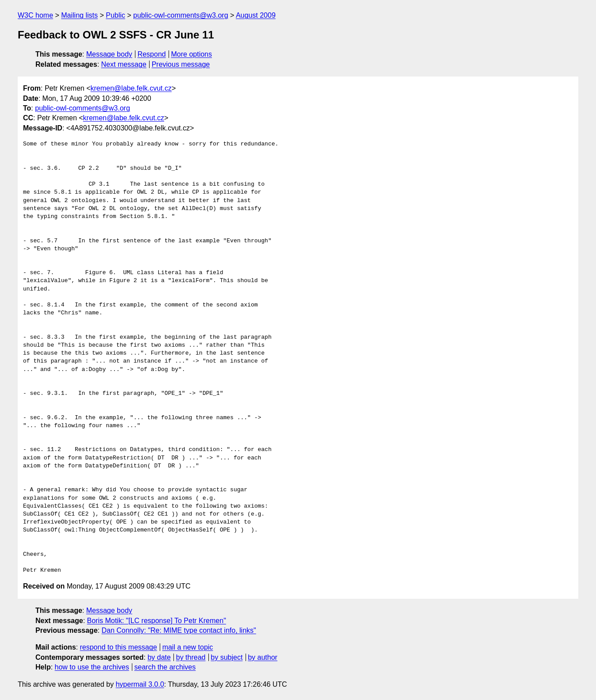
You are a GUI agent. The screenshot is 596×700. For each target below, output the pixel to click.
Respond (152, 54)
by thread (191, 657)
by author (263, 657)
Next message (124, 64)
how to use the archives (92, 667)
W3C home (35, 15)
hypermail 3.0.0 (140, 684)
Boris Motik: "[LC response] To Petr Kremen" (157, 621)
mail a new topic (188, 647)
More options (192, 54)
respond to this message (118, 647)
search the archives (165, 667)
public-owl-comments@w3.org (181, 15)
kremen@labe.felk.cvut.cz (131, 88)
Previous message (181, 64)
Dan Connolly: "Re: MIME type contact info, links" (179, 630)
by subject (227, 657)
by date (159, 657)
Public (115, 15)
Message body (109, 54)
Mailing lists (79, 15)
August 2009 (256, 15)
